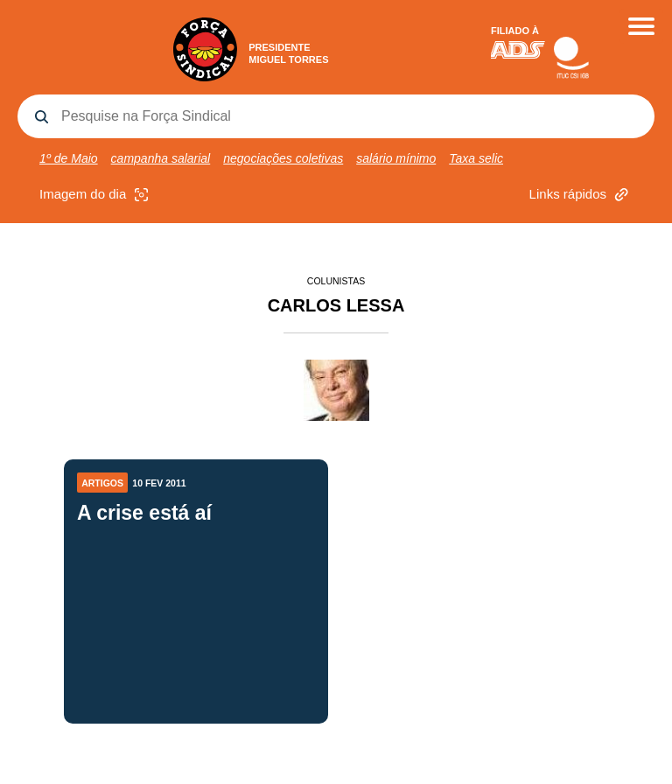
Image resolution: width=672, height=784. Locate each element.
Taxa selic (476, 158)
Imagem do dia (96, 195)
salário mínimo (396, 158)
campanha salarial (161, 158)
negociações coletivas (283, 158)
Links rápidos (581, 195)
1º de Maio (69, 158)
